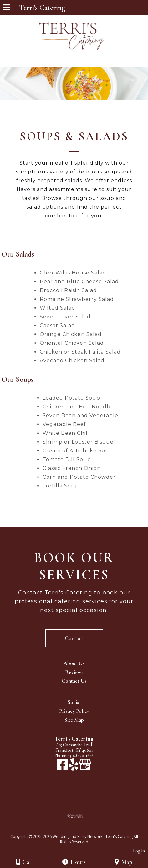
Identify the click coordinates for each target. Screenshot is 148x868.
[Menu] (6, 8)
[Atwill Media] (79, 830)
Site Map (74, 720)
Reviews (74, 672)
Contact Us (74, 681)
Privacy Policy (74, 711)
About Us (74, 663)
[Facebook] (63, 768)
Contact (74, 638)
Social (74, 702)
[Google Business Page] (85, 768)
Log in (139, 851)
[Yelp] (74, 768)
